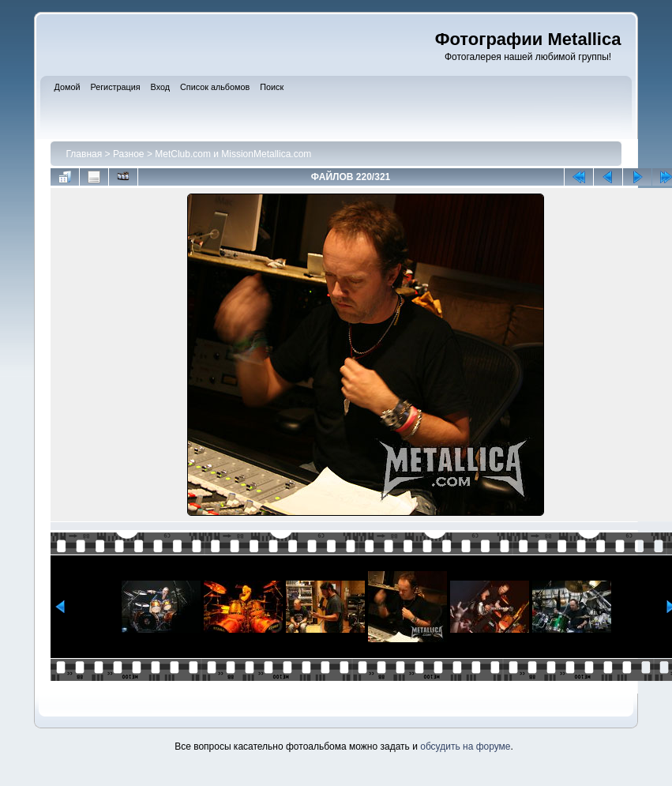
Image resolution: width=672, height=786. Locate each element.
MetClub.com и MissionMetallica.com (233, 154)
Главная (84, 154)
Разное (129, 154)
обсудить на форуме (465, 747)
